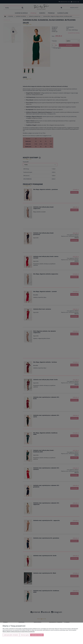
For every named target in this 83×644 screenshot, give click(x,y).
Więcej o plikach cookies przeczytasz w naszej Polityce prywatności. (19, 632)
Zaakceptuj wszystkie (37, 635)
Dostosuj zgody (25, 635)
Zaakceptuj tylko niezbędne (11, 635)
